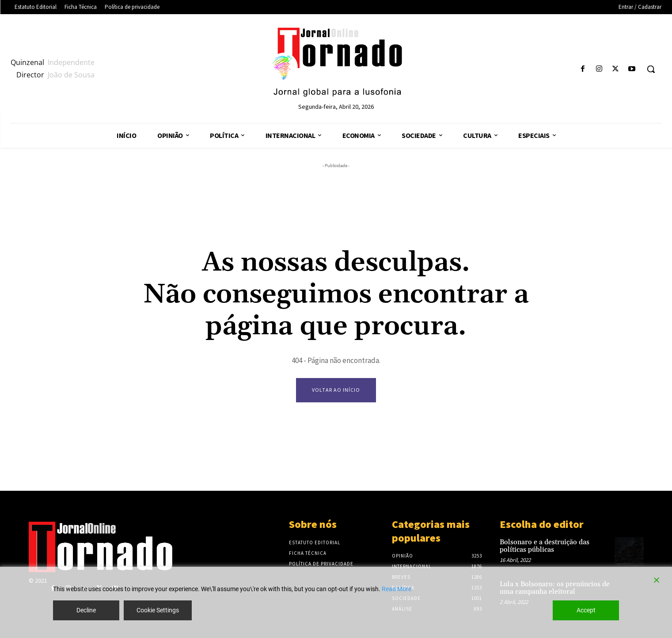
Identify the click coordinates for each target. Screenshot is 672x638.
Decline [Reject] (86, 610)
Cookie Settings (158, 610)
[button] (651, 69)
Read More (397, 589)
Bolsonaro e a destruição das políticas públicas (545, 546)
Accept (586, 610)
